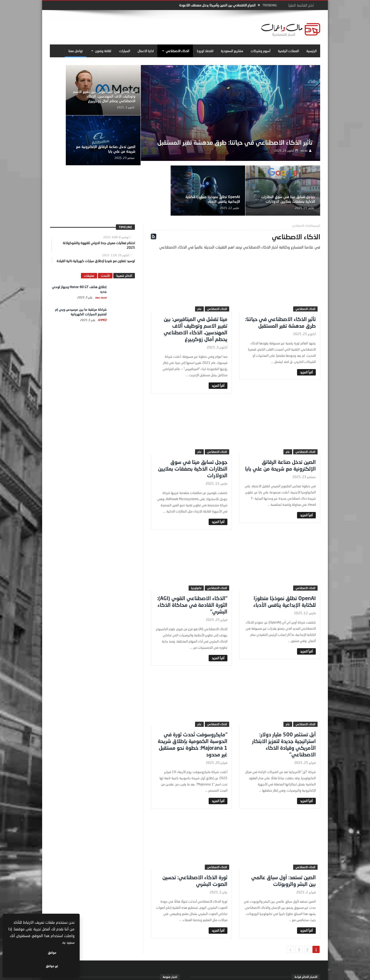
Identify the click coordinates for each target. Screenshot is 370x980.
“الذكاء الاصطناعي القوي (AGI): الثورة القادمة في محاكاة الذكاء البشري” (192, 557)
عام (199, 261)
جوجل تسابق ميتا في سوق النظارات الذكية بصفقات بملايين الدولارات (141, 149)
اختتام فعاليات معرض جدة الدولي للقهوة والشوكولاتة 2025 (109, 939)
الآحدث (105, 228)
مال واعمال (145, 945)
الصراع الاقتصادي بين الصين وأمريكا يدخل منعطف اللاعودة (217, 5)
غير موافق (26, 966)
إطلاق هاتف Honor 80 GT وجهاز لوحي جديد (261, 939)
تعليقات (89, 228)
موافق (59, 966)
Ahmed (102, 272)
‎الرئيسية (316, 177)
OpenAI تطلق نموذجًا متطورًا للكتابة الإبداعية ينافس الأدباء (81, 151)
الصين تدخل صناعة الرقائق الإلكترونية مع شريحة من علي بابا (81, 98)
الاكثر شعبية (124, 228)
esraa (306, 157)
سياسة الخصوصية (89, 974)
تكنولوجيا (196, 540)
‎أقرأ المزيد (306, 324)
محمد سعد (100, 249)
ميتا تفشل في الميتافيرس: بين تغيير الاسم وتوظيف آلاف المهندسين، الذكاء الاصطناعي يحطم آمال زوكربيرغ (138, 95)
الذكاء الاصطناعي (305, 261)
